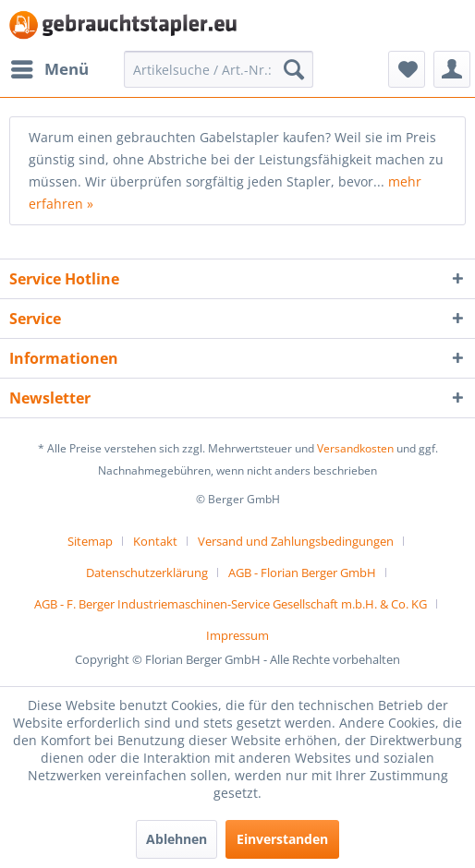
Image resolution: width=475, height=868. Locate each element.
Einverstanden (282, 839)
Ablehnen (177, 839)
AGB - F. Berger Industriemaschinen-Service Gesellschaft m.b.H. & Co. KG (231, 604)
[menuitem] (49, 69)
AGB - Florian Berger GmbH (302, 573)
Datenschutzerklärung (147, 573)
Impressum (237, 635)
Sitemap (90, 541)
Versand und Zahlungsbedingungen (296, 541)
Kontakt (155, 541)
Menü (50, 67)
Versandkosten (355, 448)
